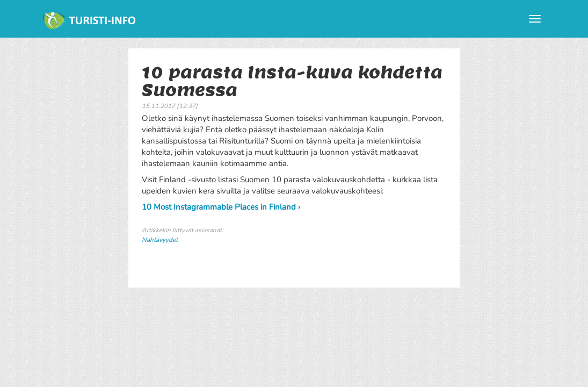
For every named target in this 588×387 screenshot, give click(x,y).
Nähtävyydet (160, 240)
